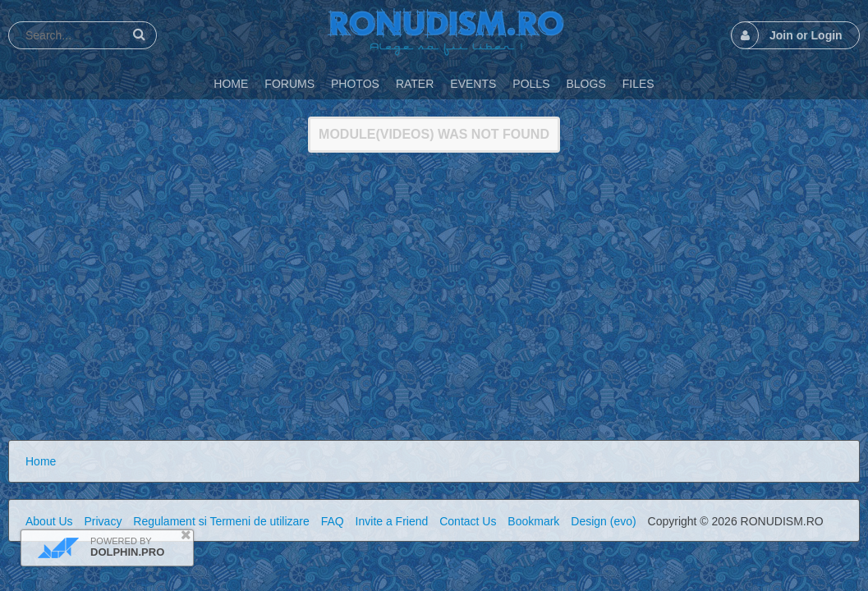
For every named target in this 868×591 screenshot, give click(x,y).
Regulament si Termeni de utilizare (221, 521)
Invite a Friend (392, 521)
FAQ (333, 521)
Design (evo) (603, 521)
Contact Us (468, 521)
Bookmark (533, 521)
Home (41, 461)
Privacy (103, 521)
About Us (49, 521)
